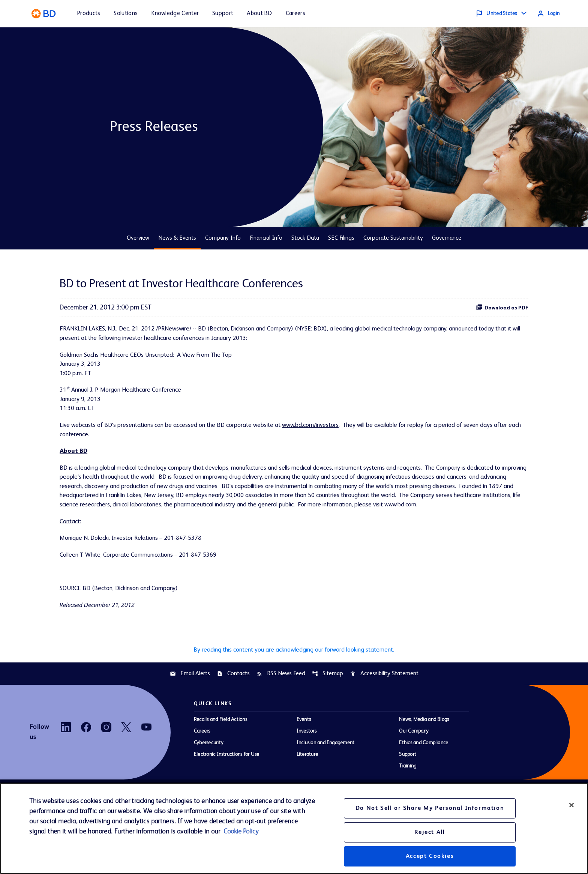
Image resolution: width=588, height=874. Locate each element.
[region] (294, 828)
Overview (138, 238)
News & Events (177, 238)
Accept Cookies (430, 856)
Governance (447, 238)
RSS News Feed (281, 705)
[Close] (571, 805)
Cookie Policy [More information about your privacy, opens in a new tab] (241, 832)
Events (304, 751)
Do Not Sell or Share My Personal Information (430, 808)
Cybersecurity (209, 775)
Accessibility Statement (384, 705)
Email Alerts (190, 705)
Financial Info (266, 238)
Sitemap (328, 705)
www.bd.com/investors (334, 433)
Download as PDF (502, 307)
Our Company (414, 763)
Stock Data (305, 238)
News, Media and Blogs (424, 751)
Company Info (223, 238)
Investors (307, 763)
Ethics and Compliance (424, 775)
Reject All (430, 832)
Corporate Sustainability (393, 238)
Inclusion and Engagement (326, 775)
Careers (202, 763)
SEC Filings (341, 238)
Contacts (233, 705)
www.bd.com (195, 529)
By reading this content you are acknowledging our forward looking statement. (294, 680)
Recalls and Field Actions (220, 751)
